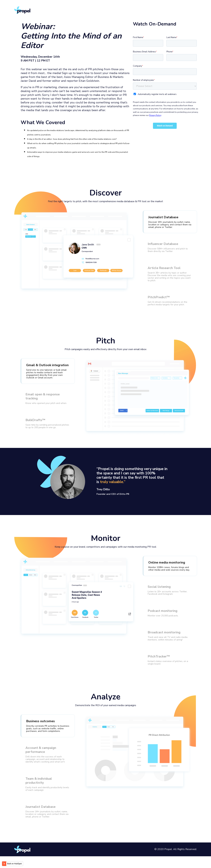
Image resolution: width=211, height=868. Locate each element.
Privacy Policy (155, 115)
